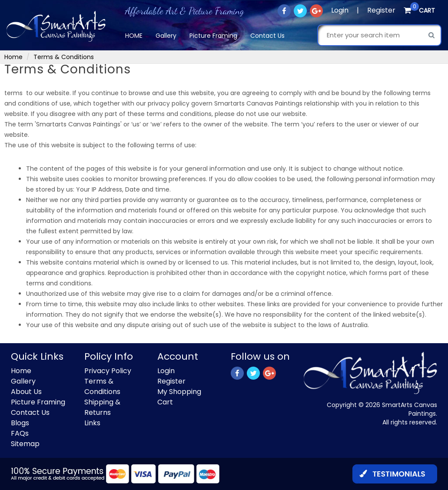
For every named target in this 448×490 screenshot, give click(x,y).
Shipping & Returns (102, 407)
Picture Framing (213, 36)
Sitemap (25, 444)
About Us (26, 392)
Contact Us (267, 36)
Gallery (166, 36)
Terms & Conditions (102, 386)
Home (134, 36)
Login (340, 10)
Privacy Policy (108, 371)
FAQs (20, 433)
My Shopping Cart (179, 397)
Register (381, 10)
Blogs (20, 423)
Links (92, 423)
